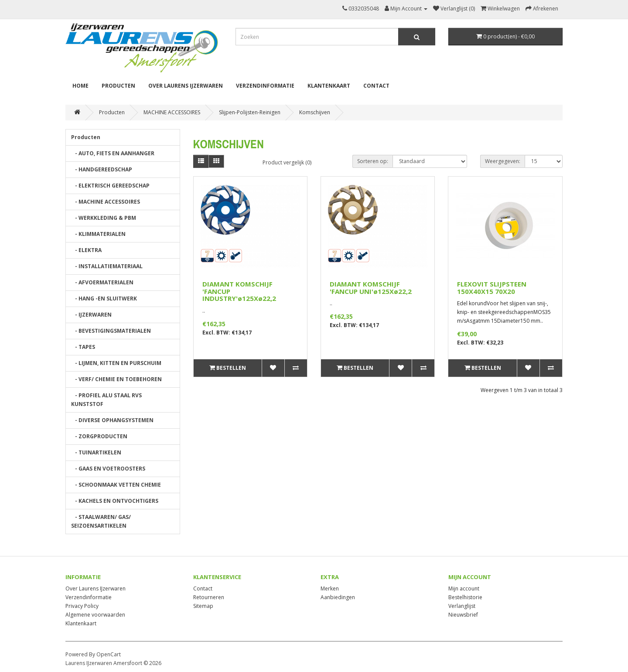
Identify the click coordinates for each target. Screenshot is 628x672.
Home (80, 86)
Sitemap (203, 606)
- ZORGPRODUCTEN (99, 436)
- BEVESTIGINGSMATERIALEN (111, 331)
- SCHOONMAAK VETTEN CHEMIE (116, 485)
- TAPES (83, 347)
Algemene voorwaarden (95, 615)
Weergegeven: (503, 161)
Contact (376, 86)
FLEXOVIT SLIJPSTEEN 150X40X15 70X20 (492, 288)
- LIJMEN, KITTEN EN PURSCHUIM (116, 363)
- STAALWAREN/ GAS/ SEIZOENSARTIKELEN (101, 521)
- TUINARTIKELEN (96, 452)
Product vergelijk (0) (287, 162)
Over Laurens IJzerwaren (186, 86)
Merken (330, 588)
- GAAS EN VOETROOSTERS (108, 469)
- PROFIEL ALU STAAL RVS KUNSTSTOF (106, 400)
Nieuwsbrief (463, 615)
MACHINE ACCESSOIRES (172, 112)
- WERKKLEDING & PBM (104, 218)
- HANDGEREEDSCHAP (102, 169)
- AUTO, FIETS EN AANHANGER (113, 153)
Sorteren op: (373, 161)
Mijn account (464, 588)
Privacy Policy (82, 606)
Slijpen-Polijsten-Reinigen (250, 112)
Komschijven (315, 112)
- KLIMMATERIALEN (98, 234)
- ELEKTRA (86, 250)
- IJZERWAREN (91, 315)
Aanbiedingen (338, 597)
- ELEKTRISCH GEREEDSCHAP (110, 186)
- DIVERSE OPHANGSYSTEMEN (112, 420)
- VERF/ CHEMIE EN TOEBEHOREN (116, 379)
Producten (118, 86)
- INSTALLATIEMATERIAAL (107, 266)
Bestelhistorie (465, 597)
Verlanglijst (462, 606)
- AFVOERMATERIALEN (102, 282)
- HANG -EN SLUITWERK (104, 298)
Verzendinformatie (265, 86)
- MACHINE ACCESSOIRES (106, 202)
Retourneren (209, 597)
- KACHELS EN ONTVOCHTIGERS (115, 501)
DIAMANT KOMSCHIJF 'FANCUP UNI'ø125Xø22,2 (371, 288)
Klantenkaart (329, 86)
